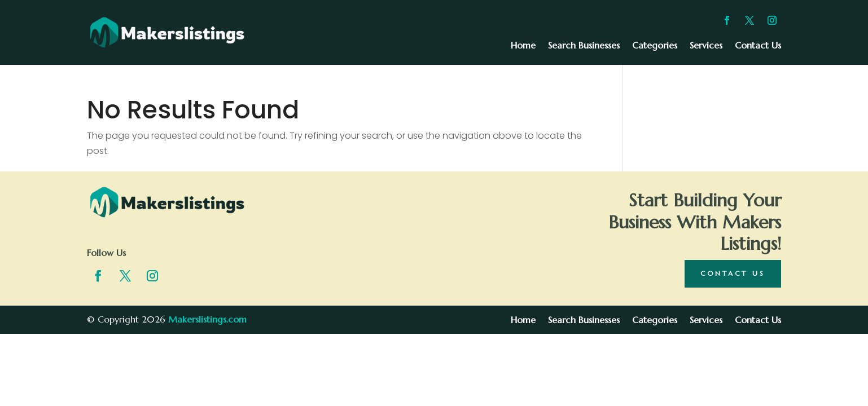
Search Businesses (584, 46)
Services (706, 46)
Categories (655, 46)
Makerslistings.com (207, 319)
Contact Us (758, 46)
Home (523, 46)
